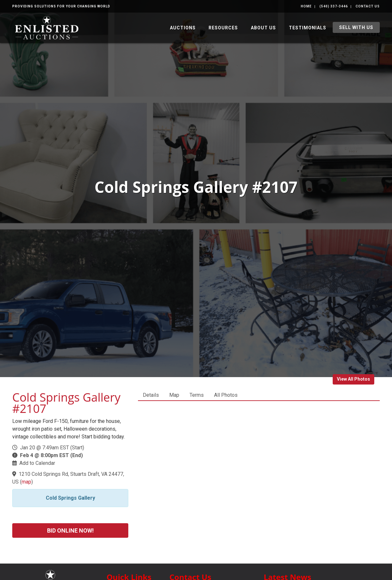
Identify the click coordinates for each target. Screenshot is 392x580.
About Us (263, 28)
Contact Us (368, 6)
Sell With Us (356, 27)
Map (174, 395)
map (26, 482)
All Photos (226, 395)
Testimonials (308, 28)
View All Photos (353, 379)
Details (151, 395)
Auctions (183, 28)
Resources (223, 28)
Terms (197, 395)
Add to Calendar (37, 463)
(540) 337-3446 (334, 6)
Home (306, 6)
